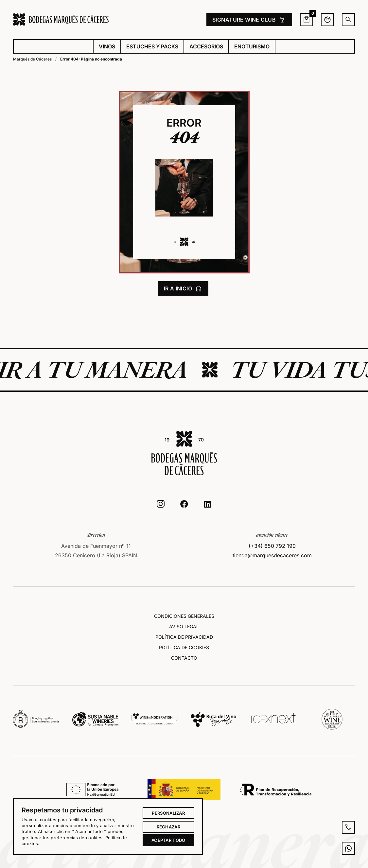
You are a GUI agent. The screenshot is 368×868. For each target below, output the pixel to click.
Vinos (107, 46)
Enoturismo (252, 46)
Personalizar (168, 813)
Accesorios (206, 46)
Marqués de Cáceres (32, 59)
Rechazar (168, 827)
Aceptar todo (168, 840)
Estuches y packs (152, 46)
